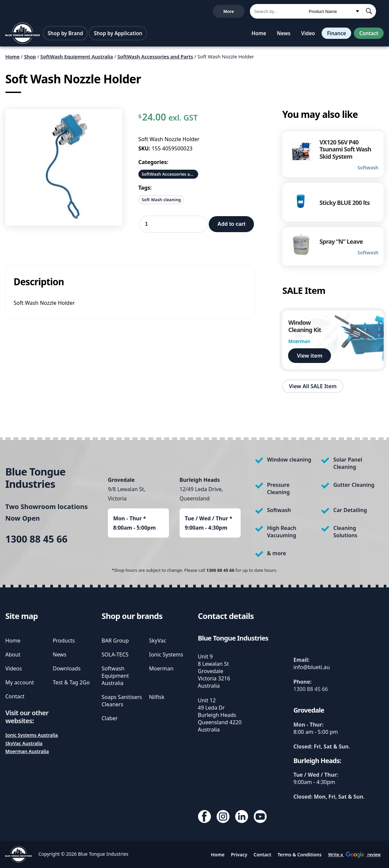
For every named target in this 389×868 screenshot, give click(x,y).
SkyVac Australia (24, 743)
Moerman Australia (27, 751)
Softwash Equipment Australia (115, 676)
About (13, 654)
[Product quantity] (174, 226)
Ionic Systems (166, 654)
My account (20, 682)
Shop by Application (119, 35)
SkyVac (157, 641)
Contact (368, 35)
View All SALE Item (313, 388)
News (281, 35)
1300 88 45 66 (23, 12)
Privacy (239, 855)
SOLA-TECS (115, 654)
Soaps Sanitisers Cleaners (122, 701)
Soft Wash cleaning (161, 202)
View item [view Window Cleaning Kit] (310, 358)
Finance (334, 35)
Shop (30, 59)
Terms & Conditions (300, 855)
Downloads (67, 668)
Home (256, 35)
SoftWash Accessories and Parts (155, 59)
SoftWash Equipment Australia (77, 59)
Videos (14, 668)
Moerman (161, 668)
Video (305, 35)
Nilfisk (157, 697)
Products (64, 641)
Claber (110, 718)
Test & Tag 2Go (71, 682)
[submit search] (369, 12)
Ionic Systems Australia (32, 735)
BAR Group (115, 641)
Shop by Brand (67, 35)
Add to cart (231, 226)
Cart (233, 12)
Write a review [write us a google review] (146, 12)
